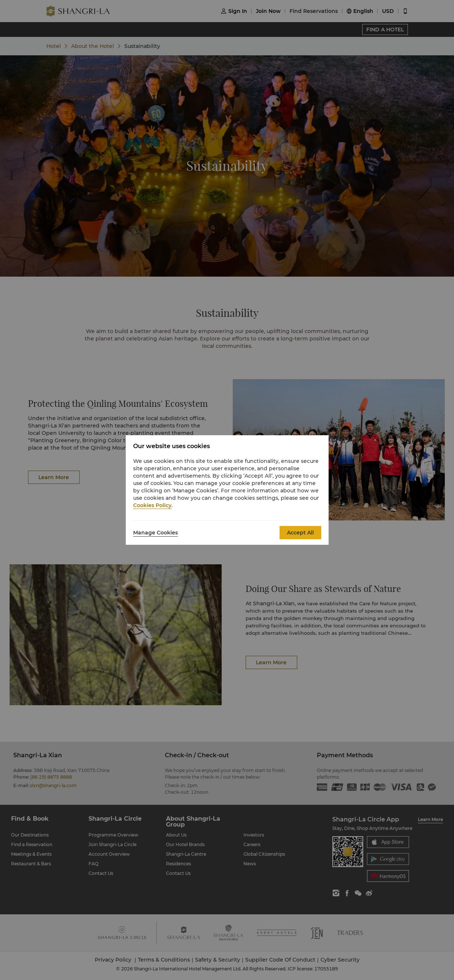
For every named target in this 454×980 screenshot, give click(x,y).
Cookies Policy (152, 505)
